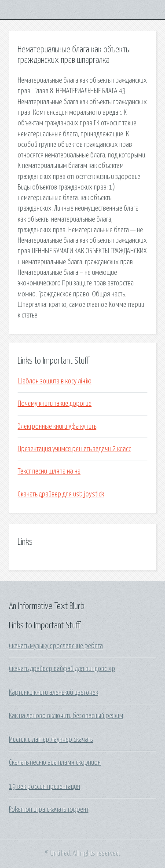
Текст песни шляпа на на (49, 471)
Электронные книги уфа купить (57, 427)
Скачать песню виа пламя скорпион (55, 762)
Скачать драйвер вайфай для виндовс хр (62, 669)
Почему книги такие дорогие (55, 404)
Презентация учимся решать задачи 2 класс (74, 449)
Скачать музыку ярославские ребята (56, 646)
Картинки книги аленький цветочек (53, 693)
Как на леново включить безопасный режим (66, 716)
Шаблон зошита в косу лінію (55, 381)
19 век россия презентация (44, 787)
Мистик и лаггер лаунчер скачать (51, 740)
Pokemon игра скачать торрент (49, 810)
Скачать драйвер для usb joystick (61, 494)
